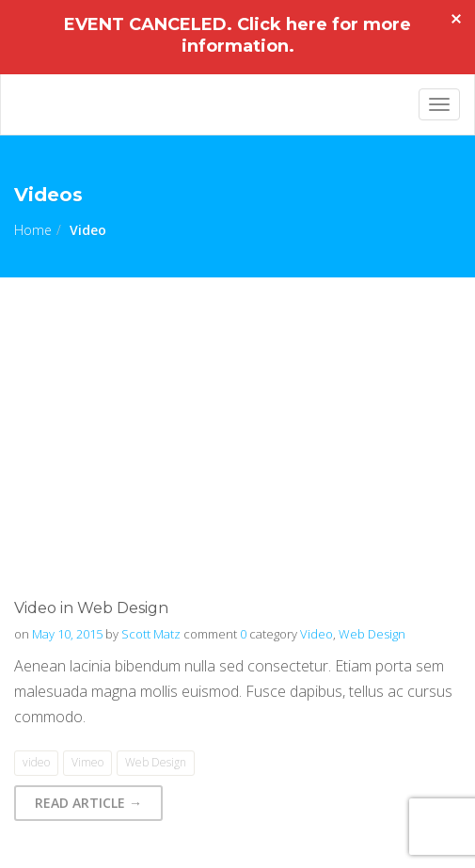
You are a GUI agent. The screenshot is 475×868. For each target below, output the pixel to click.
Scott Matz (151, 634)
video (36, 762)
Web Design (372, 634)
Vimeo (87, 762)
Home (33, 230)
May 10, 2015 (67, 634)
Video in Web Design (91, 608)
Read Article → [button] (88, 803)
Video (317, 634)
